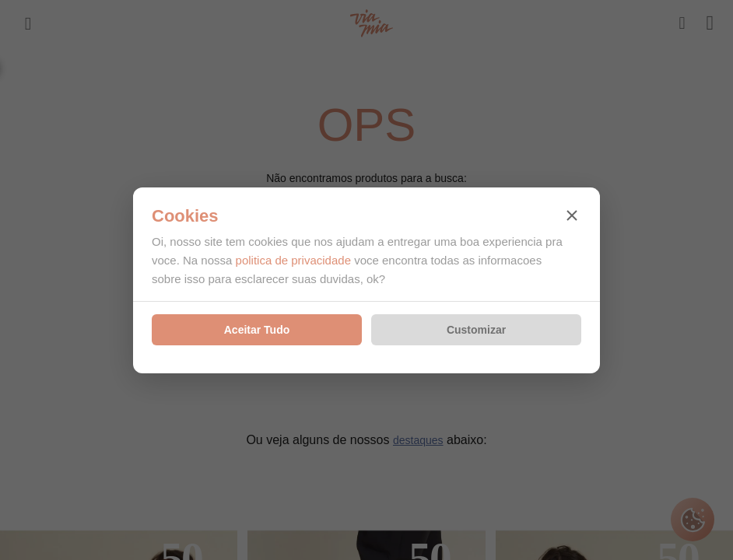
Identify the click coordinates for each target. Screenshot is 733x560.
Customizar (476, 330)
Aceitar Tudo (257, 330)
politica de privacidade (293, 260)
